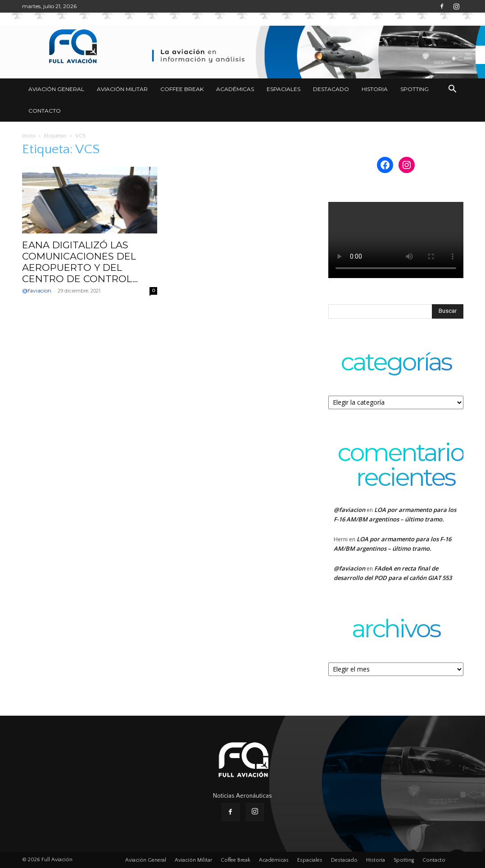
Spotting (415, 89)
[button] (453, 90)
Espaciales (283, 89)
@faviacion (37, 290)
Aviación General (56, 89)
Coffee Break (182, 89)
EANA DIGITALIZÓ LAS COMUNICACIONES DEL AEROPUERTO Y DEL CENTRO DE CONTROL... (80, 262)
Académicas (235, 89)
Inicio (29, 136)
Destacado (331, 89)
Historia (375, 89)
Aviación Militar (122, 89)
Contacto (45, 111)
